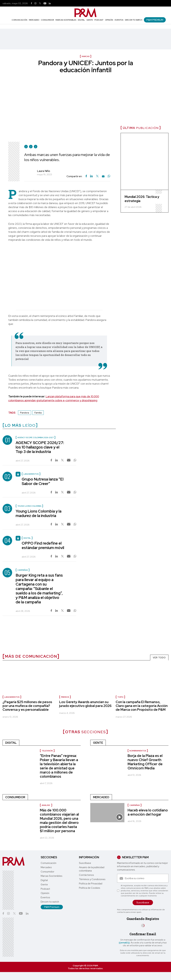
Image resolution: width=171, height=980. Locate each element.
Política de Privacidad (91, 884)
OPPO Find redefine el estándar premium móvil (43, 545)
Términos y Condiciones (92, 879)
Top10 (120, 697)
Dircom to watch (134, 20)
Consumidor (47, 20)
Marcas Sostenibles (66, 20)
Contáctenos (86, 875)
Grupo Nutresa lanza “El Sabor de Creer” (43, 481)
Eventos (119, 20)
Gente (90, 20)
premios (65, 697)
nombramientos (138, 751)
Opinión (109, 20)
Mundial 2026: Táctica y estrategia (142, 199)
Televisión (47, 751)
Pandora (25, 413)
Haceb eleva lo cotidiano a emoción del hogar (148, 812)
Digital (81, 20)
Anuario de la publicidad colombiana (92, 869)
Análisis (46, 805)
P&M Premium (155, 20)
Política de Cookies (90, 888)
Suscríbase (85, 863)
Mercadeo (34, 20)
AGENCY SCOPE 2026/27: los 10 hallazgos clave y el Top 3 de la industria (40, 447)
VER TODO (159, 658)
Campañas (135, 805)
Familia (38, 413)
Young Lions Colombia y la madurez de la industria (39, 513)
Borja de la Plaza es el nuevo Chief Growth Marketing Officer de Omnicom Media (145, 762)
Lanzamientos (12, 697)
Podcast (99, 20)
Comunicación (19, 20)
